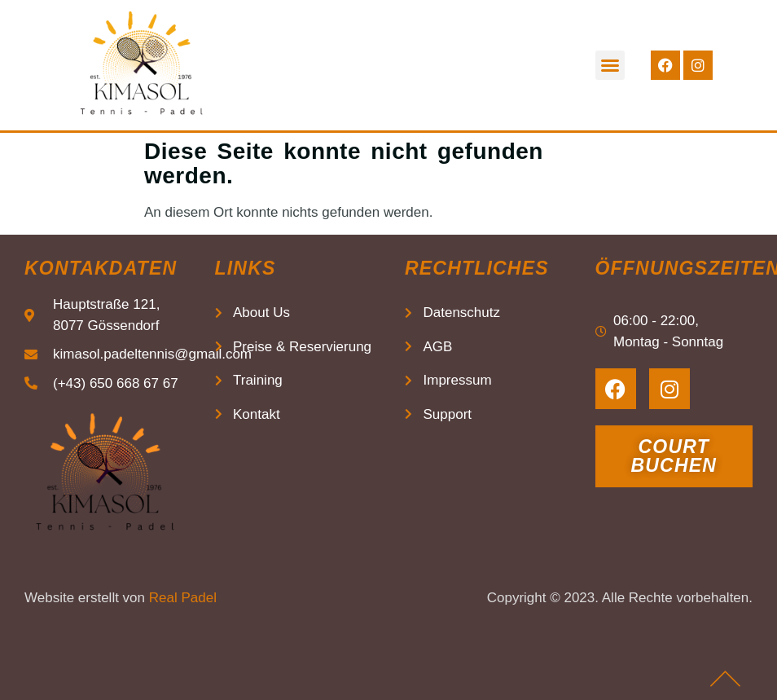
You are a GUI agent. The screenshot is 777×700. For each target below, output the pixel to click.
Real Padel (183, 598)
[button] (610, 65)
